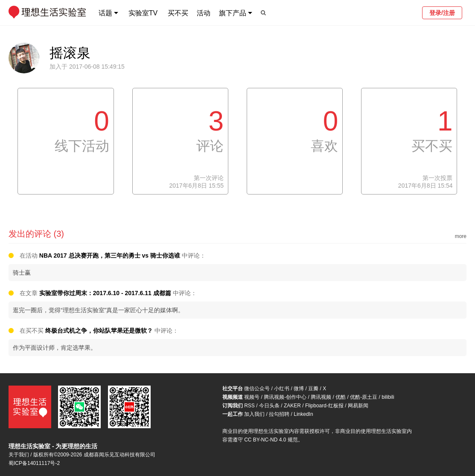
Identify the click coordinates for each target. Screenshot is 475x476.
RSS (249, 406)
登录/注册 (442, 13)
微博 (299, 389)
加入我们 (254, 414)
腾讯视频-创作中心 (285, 397)
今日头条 (269, 406)
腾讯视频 (321, 397)
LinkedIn (303, 414)
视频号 (252, 397)
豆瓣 (313, 389)
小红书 (282, 389)
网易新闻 (358, 406)
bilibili (388, 397)
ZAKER (292, 406)
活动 (204, 13)
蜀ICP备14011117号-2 (34, 463)
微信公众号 (257, 389)
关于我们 (19, 455)
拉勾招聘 (279, 414)
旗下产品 (233, 13)
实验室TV (143, 13)
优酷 (341, 397)
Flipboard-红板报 (324, 406)
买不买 (178, 13)
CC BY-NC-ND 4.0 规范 (271, 440)
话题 (105, 13)
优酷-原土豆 (364, 397)
